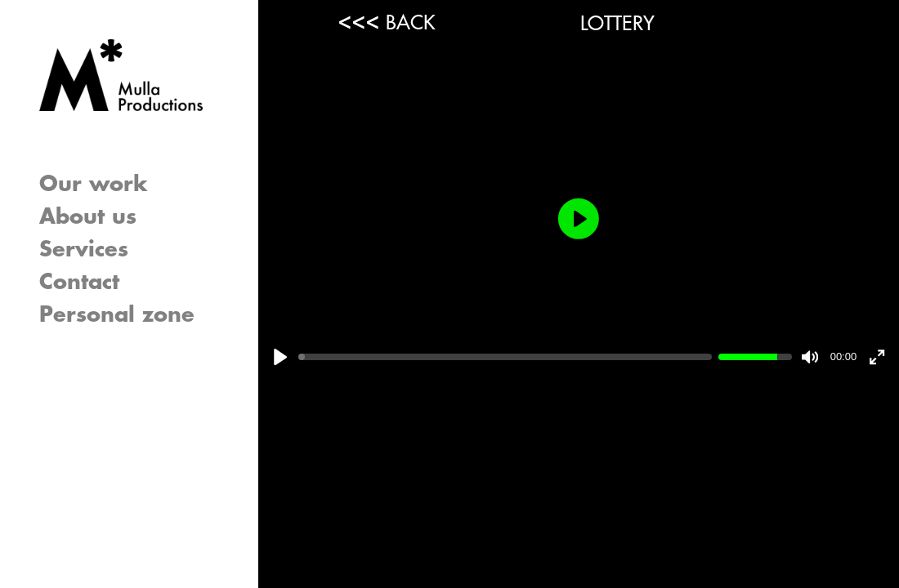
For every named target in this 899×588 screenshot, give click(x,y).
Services (84, 250)
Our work (94, 185)
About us (88, 217)
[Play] (280, 357)
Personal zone (117, 315)
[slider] (505, 357)
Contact (79, 283)
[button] (227, 250)
